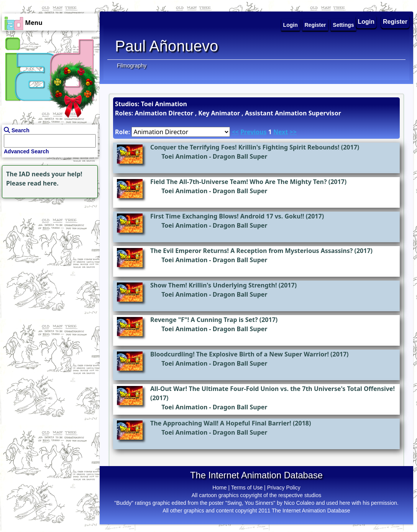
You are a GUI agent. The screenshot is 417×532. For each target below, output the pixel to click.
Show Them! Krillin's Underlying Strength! (213, 285)
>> (293, 132)
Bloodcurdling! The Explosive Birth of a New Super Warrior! (240, 354)
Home (219, 488)
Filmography (132, 66)
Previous (253, 132)
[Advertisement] (48, 248)
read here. (43, 183)
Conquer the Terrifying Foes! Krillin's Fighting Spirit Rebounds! (245, 147)
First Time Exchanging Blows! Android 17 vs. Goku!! (227, 216)
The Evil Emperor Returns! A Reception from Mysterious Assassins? (251, 251)
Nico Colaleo (299, 503)
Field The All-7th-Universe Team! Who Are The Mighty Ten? (239, 182)
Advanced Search (26, 151)
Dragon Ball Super (240, 156)
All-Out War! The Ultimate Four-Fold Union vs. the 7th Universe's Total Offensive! (273, 389)
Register (395, 22)
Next (281, 132)
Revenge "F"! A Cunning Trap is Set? (204, 320)
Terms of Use (247, 488)
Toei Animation (184, 156)
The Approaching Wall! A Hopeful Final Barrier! (221, 423)
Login (366, 22)
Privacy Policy (284, 488)
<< (235, 132)
